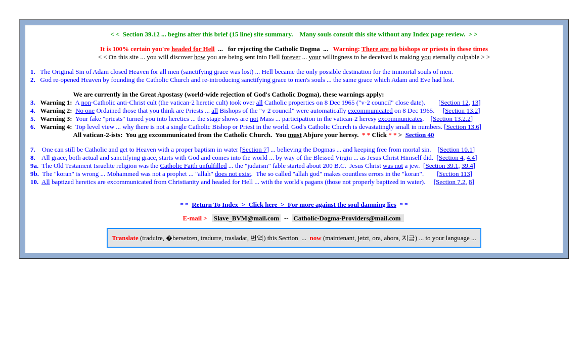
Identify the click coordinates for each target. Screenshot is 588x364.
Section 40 (420, 135)
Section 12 (454, 102)
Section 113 (454, 174)
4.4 (471, 157)
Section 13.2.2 (452, 119)
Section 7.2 (451, 182)
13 (475, 102)
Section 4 (451, 157)
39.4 (467, 166)
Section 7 (255, 149)
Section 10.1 (456, 149)
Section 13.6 (463, 127)
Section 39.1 (442, 166)
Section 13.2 (461, 110)
